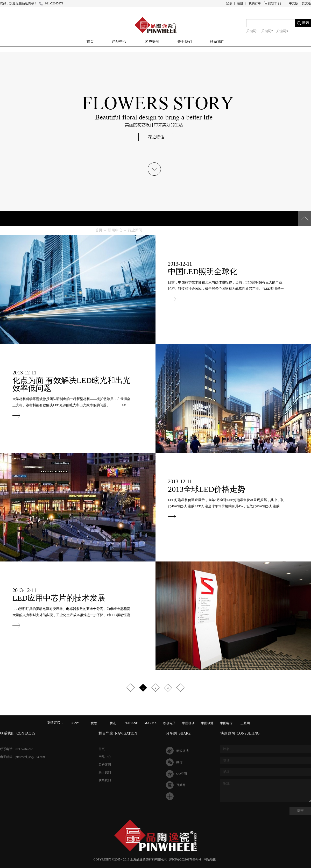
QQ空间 (182, 774)
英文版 (306, 3)
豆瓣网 (181, 785)
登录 (229, 3)
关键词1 (252, 31)
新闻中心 (115, 230)
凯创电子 (169, 723)
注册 (240, 3)
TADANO (132, 723)
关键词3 (282, 31)
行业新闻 (135, 230)
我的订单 (255, 3)
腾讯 (113, 723)
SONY (75, 723)
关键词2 (267, 31)
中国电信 (226, 723)
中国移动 (188, 723)
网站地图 (209, 859)
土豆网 (245, 723)
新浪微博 (182, 751)
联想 (94, 723)
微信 (179, 762)
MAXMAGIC (153, 723)
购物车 (273, 3)
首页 (90, 42)
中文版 (294, 3)
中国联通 (207, 723)
